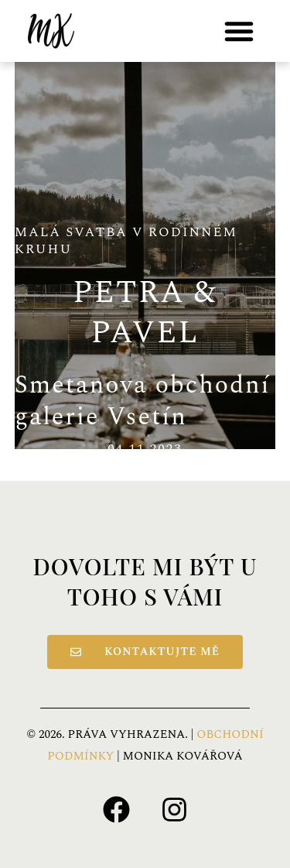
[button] (239, 31)
